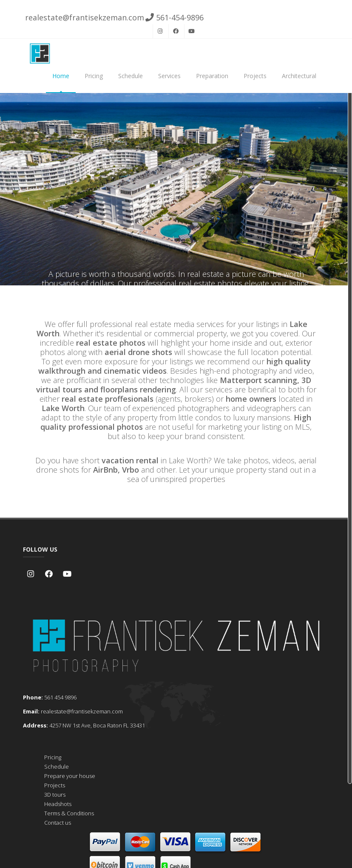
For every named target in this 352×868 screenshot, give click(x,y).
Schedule (131, 76)
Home (61, 76)
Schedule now (176, 227)
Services (169, 76)
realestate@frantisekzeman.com (84, 17)
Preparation (212, 76)
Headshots (58, 804)
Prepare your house (70, 776)
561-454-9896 (175, 17)
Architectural (299, 76)
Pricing (94, 76)
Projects (255, 76)
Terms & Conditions (69, 813)
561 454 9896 (60, 697)
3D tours (55, 795)
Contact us (58, 823)
